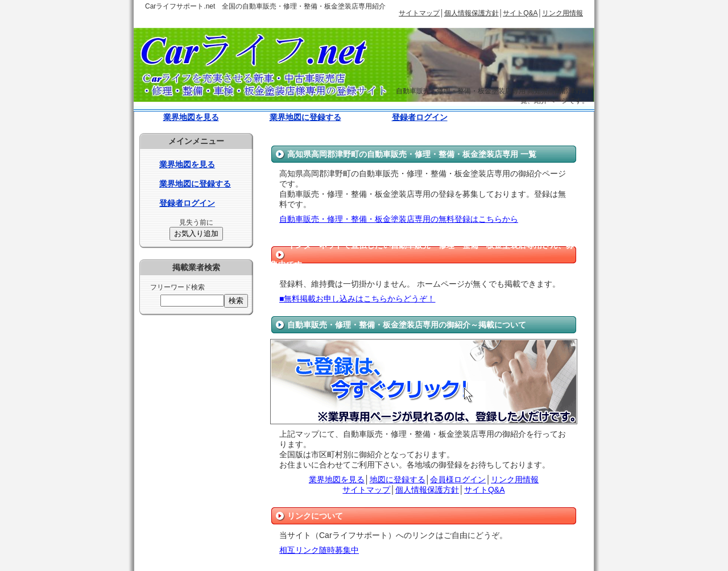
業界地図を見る (191, 117)
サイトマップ (419, 13)
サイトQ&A (520, 13)
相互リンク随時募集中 (319, 550)
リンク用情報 (562, 13)
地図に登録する (398, 479)
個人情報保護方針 (471, 13)
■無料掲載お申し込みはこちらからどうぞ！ (357, 299)
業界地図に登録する (305, 117)
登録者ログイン (420, 117)
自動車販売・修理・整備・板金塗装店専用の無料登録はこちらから (399, 219)
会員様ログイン (458, 479)
